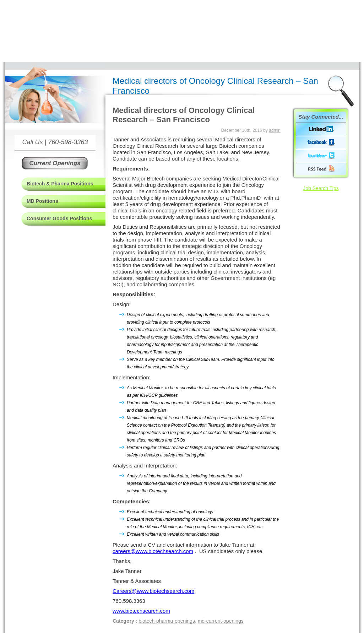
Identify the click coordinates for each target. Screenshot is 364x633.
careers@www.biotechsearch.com (153, 551)
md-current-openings (221, 621)
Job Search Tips (321, 188)
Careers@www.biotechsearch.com (153, 591)
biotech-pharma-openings (167, 621)
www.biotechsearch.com (141, 611)
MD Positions (42, 201)
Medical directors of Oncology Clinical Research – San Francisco (184, 115)
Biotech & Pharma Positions (60, 184)
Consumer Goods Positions (59, 218)
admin (275, 130)
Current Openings (55, 163)
